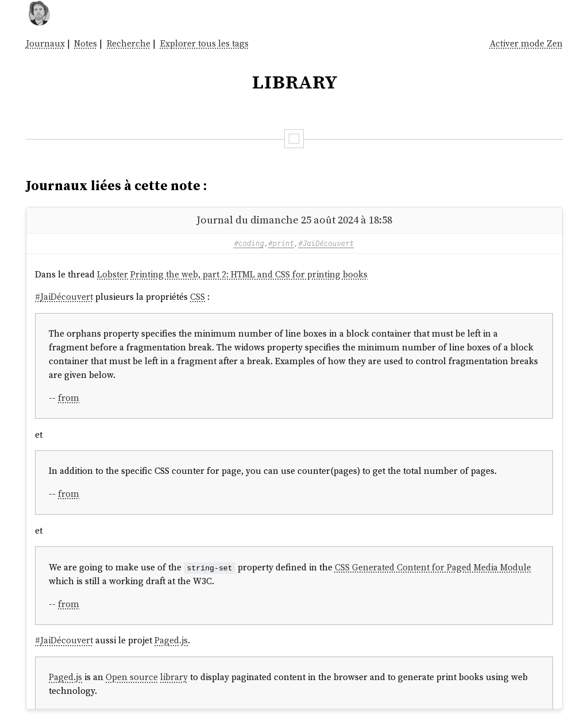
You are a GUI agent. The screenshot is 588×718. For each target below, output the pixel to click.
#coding (249, 243)
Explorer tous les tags (204, 43)
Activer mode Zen (526, 43)
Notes (86, 43)
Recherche (129, 43)
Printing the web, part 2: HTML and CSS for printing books (249, 274)
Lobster (113, 274)
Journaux (45, 43)
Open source (132, 677)
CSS (198, 297)
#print (281, 243)
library (174, 677)
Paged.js (171, 640)
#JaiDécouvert (326, 243)
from (69, 398)
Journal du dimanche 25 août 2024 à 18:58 (294, 220)
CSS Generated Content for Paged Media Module (433, 567)
